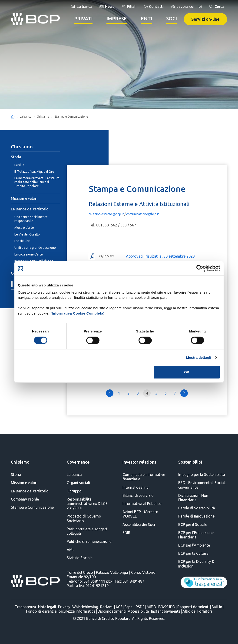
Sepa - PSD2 (134, 607)
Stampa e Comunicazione (32, 507)
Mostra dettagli (198, 357)
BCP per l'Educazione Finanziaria (196, 535)
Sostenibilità (190, 462)
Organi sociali (78, 483)
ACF (119, 607)
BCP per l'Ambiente (194, 545)
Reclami (107, 607)
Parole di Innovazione (196, 516)
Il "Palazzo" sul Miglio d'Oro (34, 172)
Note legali (47, 607)
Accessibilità (138, 611)
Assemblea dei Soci (139, 524)
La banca (74, 475)
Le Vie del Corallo (27, 234)
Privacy (64, 607)
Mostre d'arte (24, 228)
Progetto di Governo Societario (84, 518)
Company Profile (25, 499)
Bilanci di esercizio (138, 495)
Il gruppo (74, 491)
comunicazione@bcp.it (143, 214)
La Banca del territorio (30, 209)
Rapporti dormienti (193, 607)
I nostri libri (22, 241)
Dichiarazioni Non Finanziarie (193, 498)
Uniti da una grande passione (35, 248)
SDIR (126, 533)
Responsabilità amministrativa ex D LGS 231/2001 (87, 504)
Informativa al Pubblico (142, 504)
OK (187, 372)
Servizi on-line (205, 19)
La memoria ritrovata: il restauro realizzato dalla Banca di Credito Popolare (37, 182)
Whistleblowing (85, 607)
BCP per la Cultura (193, 553)
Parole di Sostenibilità (197, 508)
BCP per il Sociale (193, 524)
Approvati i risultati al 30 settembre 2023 (160, 256)
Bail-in (217, 607)
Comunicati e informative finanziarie (144, 477)
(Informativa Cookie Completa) (78, 313)
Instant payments (166, 611)
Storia (16, 157)
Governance (78, 462)
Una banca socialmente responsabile (31, 219)
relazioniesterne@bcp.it (106, 214)
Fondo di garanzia (41, 611)
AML (71, 550)
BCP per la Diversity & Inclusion (196, 564)
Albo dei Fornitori (197, 611)
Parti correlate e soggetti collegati (88, 531)
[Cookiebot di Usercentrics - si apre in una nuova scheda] (200, 268)
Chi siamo (20, 462)
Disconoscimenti (112, 611)
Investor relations (139, 462)
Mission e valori (24, 198)
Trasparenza (25, 607)
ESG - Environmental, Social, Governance (202, 485)
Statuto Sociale (80, 558)
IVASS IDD (167, 607)
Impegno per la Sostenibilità (202, 475)
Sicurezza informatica (77, 611)
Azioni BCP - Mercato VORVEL (140, 514)
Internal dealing (136, 487)
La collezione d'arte (29, 254)
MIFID (151, 607)
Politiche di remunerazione (89, 541)
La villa (19, 165)
